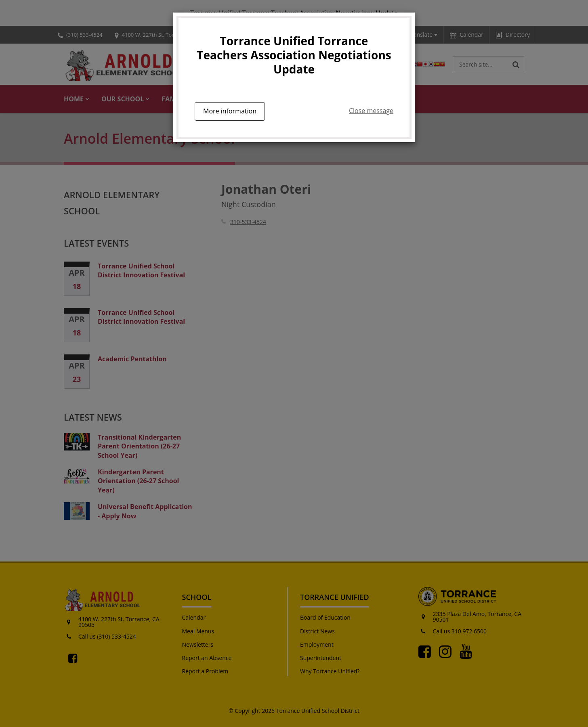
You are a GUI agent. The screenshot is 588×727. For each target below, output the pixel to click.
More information (230, 111)
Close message (371, 111)
